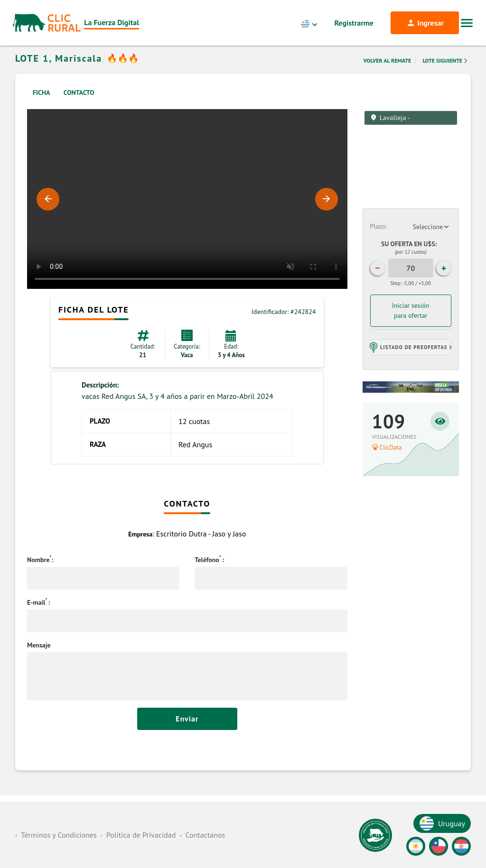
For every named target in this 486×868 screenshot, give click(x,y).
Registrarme (354, 23)
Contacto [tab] (79, 105)
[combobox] (432, 239)
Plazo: (379, 239)
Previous (48, 212)
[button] (411, 360)
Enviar (187, 731)
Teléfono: (209, 572)
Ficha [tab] (42, 105)
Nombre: (40, 572)
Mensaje (39, 657)
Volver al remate (387, 73)
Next (327, 212)
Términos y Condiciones (59, 835)
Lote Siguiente (446, 73)
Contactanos (205, 835)
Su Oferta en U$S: (411, 260)
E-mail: (39, 615)
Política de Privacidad (141, 835)
